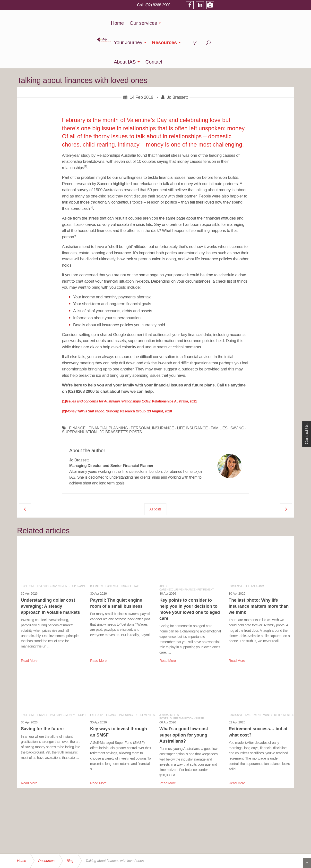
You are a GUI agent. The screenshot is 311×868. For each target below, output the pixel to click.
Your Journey (160, 23)
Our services (122, 23)
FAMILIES (219, 389)
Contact (258, 23)
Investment (61, 547)
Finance (126, 547)
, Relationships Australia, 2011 (174, 362)
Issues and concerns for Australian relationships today (108, 362)
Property (83, 676)
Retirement (206, 551)
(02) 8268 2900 (236, 5)
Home (96, 23)
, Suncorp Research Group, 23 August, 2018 (138, 372)
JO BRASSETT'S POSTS (121, 393)
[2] (64, 372)
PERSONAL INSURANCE (152, 389)
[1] (64, 362)
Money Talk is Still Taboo (85, 372)
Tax (136, 547)
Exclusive (28, 547)
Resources (196, 23)
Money (70, 676)
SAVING (237, 389)
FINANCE (77, 389)
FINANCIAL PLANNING (108, 389)
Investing (44, 547)
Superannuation (82, 547)
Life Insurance (255, 547)
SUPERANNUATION (79, 393)
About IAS (229, 23)
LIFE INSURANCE (192, 389)
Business (96, 547)
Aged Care (163, 549)
